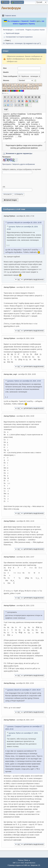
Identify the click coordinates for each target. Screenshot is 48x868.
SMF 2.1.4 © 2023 (18, 863)
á (3, 93)
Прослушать (7, 164)
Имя (5, 68)
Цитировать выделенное (32, 280)
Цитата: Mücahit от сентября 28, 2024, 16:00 (24, 223)
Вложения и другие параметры (19, 153)
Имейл (6, 72)
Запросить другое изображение (24, 164)
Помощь (21, 860)
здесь (39, 21)
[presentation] (22, 180)
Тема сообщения (10, 76)
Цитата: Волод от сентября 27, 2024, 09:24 (24, 690)
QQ (17, 280)
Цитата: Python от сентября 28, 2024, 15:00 (24, 381)
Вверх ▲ (27, 860)
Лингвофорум (11, 8)
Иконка (6, 80)
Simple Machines (30, 863)
